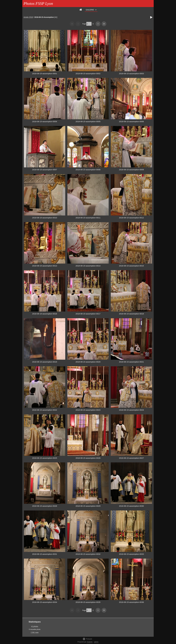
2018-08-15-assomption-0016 (45, 314)
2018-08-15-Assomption (44, 17)
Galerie (90, 10)
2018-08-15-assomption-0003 (131, 73)
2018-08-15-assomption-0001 (45, 73)
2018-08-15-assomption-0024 (131, 410)
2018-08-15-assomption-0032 (88, 554)
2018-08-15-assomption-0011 (88, 218)
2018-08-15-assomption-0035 (88, 602)
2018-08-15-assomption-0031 (45, 554)
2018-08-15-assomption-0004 (45, 121)
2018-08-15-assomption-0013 (45, 266)
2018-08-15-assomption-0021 (131, 362)
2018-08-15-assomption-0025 (45, 458)
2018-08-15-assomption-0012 (131, 218)
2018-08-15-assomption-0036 (131, 602)
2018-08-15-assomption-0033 (131, 554)
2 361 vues (35, 632)
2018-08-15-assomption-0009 (131, 170)
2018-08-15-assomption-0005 (88, 121)
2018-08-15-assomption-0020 (88, 362)
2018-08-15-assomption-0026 (88, 458)
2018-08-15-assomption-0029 (88, 506)
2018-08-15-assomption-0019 (45, 362)
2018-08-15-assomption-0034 (45, 602)
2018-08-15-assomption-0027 (131, 458)
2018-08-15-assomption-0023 (88, 410)
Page (84, 24)
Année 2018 (28, 17)
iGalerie (90, 642)
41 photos (35, 626)
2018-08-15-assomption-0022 (45, 410)
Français (87, 639)
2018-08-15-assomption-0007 (45, 170)
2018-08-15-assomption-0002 (88, 73)
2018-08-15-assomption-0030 (131, 506)
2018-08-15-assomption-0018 (131, 314)
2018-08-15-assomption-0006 (131, 121)
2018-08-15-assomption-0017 (88, 314)
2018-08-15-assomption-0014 (88, 266)
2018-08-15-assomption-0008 (88, 170)
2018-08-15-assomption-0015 (131, 266)
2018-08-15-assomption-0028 (45, 506)
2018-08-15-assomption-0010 (45, 218)
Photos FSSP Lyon (38, 3)
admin (96, 642)
